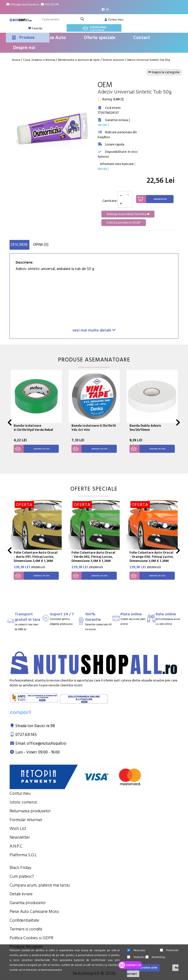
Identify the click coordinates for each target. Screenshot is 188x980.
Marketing (155, 957)
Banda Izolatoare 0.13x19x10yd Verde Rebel (33, 428)
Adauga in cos (32, 449)
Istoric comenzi (23, 802)
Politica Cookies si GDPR (31, 938)
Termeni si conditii (26, 929)
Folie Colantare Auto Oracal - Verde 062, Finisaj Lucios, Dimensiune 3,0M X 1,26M (93, 557)
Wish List (18, 829)
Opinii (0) (41, 245)
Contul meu (20, 793)
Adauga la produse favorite (128, 214)
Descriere (19, 245)
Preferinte (169, 950)
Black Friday (20, 868)
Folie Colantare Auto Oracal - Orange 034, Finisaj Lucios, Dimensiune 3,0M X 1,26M (152, 557)
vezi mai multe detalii (94, 330)
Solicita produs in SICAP (124, 223)
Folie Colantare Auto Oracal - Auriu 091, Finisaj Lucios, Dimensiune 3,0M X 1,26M (36, 557)
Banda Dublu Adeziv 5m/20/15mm (145, 428)
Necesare (136, 950)
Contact (142, 38)
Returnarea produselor (30, 811)
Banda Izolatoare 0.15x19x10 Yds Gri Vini (94, 428)
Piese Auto (55, 38)
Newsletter (20, 837)
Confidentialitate (24, 920)
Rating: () (111, 99)
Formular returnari (26, 820)
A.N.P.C (16, 846)
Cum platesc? (22, 876)
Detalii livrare (21, 894)
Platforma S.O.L (23, 855)
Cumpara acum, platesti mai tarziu (40, 885)
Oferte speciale (100, 38)
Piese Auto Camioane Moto (34, 912)
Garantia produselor (28, 903)
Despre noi (24, 48)
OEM (105, 85)
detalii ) (103, 125)
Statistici (136, 957)
